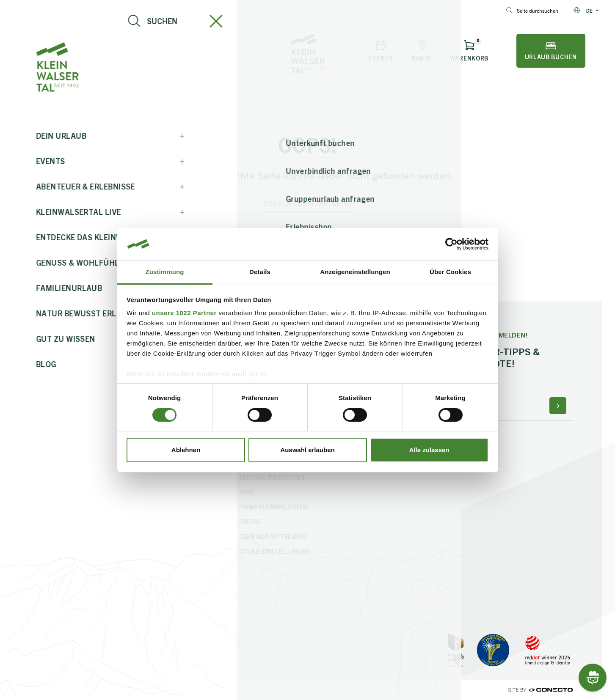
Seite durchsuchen (532, 10)
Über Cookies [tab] (450, 272)
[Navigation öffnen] (48, 51)
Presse (250, 522)
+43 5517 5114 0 (115, 10)
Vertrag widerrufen (272, 477)
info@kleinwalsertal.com (45, 10)
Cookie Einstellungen (274, 551)
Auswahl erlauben (307, 450)
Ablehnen (186, 450)
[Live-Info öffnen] (95, 51)
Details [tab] (260, 272)
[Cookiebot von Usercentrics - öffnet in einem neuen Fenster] (451, 244)
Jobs (247, 492)
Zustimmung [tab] (165, 272)
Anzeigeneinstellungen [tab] (355, 272)
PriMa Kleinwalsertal (274, 507)
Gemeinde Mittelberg (273, 536)
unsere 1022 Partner (184, 313)
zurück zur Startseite (308, 204)
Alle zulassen (429, 450)
